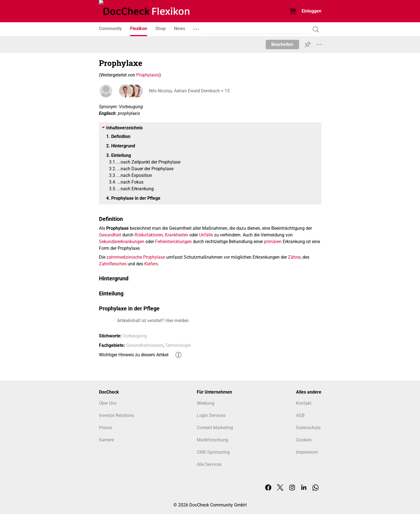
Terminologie (178, 345)
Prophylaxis (148, 75)
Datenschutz (308, 428)
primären (273, 242)
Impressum (307, 452)
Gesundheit (110, 235)
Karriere (106, 440)
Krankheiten (177, 235)
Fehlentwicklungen (173, 242)
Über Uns (108, 403)
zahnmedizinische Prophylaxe (136, 257)
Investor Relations (116, 415)
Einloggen (311, 11)
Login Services (211, 415)
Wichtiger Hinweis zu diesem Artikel (134, 355)
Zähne (294, 257)
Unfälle (206, 235)
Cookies (304, 440)
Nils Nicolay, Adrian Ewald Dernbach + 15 (189, 91)
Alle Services (209, 464)
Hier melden (177, 321)
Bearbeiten (282, 44)
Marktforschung (213, 440)
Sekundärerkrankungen (122, 242)
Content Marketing (215, 428)
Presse (105, 428)
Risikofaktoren (149, 235)
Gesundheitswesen (145, 345)
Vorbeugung (135, 336)
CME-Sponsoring (213, 452)
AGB (300, 415)
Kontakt (304, 403)
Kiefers (151, 264)
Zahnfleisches (113, 264)
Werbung (206, 403)
